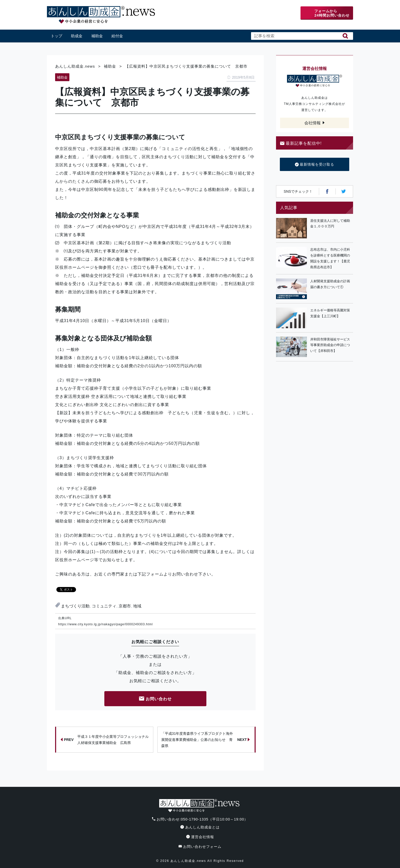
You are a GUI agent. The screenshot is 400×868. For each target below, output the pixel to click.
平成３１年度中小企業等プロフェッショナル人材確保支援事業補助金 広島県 (105, 740)
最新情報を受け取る (315, 165)
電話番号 (261, 13)
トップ (57, 36)
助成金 (77, 36)
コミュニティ (104, 606)
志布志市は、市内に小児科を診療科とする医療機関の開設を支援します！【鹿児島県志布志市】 (330, 258)
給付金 (117, 36)
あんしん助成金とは (200, 827)
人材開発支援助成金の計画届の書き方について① (330, 284)
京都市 (125, 606)
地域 (137, 606)
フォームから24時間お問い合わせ (332, 13)
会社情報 (312, 123)
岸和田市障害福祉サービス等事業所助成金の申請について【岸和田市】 (330, 345)
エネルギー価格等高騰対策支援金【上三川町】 (330, 313)
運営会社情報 (200, 837)
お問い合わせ (155, 699)
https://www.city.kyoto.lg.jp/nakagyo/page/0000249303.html (105, 624)
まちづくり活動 (75, 606)
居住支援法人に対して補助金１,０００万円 (330, 224)
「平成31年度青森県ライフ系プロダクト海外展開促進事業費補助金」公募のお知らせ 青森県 (206, 740)
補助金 (97, 36)
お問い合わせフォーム (200, 847)
